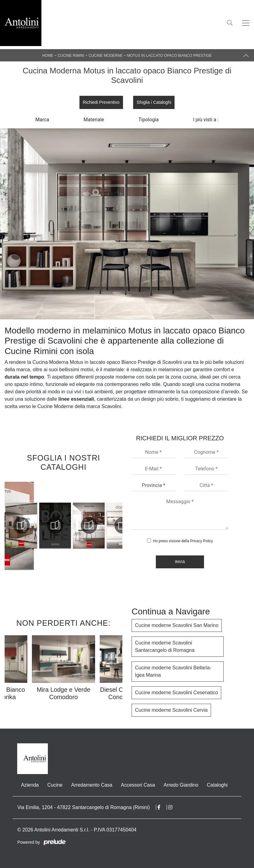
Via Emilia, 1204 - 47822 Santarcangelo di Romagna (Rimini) (83, 807)
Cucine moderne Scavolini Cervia (171, 710)
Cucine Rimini (71, 56)
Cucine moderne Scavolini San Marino (177, 625)
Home (48, 56)
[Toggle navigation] (246, 23)
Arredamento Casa (92, 785)
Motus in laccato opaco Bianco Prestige (169, 56)
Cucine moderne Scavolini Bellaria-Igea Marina (173, 671)
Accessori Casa (138, 785)
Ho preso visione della (183, 541)
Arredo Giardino (181, 785)
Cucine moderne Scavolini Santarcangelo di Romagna (165, 646)
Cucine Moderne (106, 56)
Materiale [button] (94, 120)
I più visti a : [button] (206, 120)
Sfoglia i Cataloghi (154, 102)
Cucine (55, 785)
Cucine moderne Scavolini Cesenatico (176, 693)
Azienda (30, 785)
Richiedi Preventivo (101, 102)
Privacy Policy (201, 541)
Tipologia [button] (148, 120)
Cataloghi (217, 785)
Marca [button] (42, 120)
